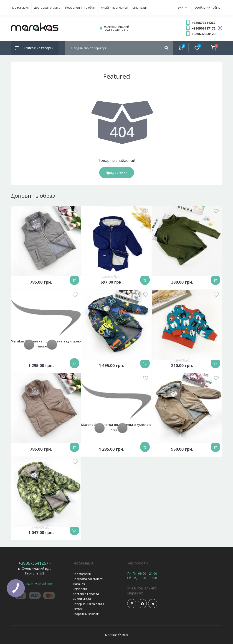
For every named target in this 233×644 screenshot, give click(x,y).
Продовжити (117, 173)
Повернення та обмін (81, 7)
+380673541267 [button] (35, 563)
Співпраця (140, 7)
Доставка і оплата (47, 7)
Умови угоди (82, 599)
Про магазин (20, 7)
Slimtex (78, 609)
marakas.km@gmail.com (35, 584)
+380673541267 (204, 23)
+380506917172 (204, 28)
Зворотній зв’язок (86, 614)
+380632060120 (204, 34)
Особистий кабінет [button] (208, 7)
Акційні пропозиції (114, 7)
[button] (116, 28)
